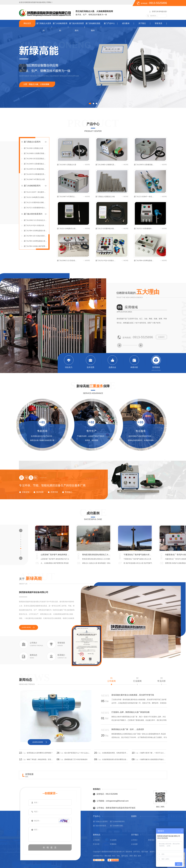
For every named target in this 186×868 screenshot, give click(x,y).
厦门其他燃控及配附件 (93, 27)
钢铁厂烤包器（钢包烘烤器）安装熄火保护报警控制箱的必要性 (40, 759)
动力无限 (145, 852)
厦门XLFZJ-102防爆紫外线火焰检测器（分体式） (35, 208)
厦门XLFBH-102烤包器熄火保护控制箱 (35, 241)
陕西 (131, 856)
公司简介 (134, 840)
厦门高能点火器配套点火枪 (105, 197)
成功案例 (126, 23)
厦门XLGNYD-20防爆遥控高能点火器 (35, 174)
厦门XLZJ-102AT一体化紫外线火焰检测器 (35, 192)
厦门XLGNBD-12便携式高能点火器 (35, 153)
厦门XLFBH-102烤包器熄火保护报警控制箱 (35, 231)
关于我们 (142, 23)
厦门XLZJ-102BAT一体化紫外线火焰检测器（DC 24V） (144, 197)
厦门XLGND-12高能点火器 (33, 148)
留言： (50, 834)
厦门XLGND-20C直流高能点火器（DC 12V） (35, 159)
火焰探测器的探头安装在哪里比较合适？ (115, 759)
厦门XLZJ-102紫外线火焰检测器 (35, 202)
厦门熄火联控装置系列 (76, 27)
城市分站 (125, 856)
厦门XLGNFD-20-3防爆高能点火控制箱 (35, 169)
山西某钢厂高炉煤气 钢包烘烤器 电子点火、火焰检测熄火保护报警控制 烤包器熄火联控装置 (55, 555)
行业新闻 (137, 679)
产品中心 (93, 124)
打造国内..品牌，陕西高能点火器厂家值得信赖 (130, 712)
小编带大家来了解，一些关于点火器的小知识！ (153, 753)
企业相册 (134, 844)
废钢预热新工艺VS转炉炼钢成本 (76, 759)
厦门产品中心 (109, 23)
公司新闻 (111, 679)
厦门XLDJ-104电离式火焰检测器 (35, 197)
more (87, 165)
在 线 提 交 (50, 847)
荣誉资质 (159, 23)
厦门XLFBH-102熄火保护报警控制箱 (35, 246)
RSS (114, 856)
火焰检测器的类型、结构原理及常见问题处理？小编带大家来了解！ (115, 753)
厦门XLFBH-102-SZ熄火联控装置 (35, 236)
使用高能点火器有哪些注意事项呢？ (40, 753)
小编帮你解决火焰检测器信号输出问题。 (153, 759)
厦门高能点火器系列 (44, 27)
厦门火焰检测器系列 (60, 27)
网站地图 (108, 856)
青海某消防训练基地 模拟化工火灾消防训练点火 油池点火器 (97, 555)
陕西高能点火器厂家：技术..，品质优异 (128, 729)
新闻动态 (26, 680)
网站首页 (27, 23)
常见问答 (162, 679)
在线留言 (161, 337)
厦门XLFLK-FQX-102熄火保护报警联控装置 (35, 225)
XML (119, 856)
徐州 (139, 856)
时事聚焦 (113, 844)
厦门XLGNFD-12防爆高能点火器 (35, 164)
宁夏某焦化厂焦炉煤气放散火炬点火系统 (138, 555)
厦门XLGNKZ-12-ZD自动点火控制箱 (35, 220)
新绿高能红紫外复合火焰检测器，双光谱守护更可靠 (133, 695)
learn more (26, 627)
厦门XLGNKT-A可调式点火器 (34, 179)
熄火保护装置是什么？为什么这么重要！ (78, 753)
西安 (135, 856)
